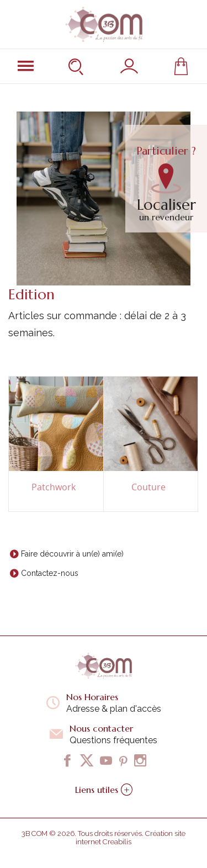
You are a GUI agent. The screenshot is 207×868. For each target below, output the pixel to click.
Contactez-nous (50, 573)
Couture (148, 487)
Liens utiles (104, 790)
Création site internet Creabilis (131, 838)
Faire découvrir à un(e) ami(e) (72, 554)
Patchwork (54, 487)
